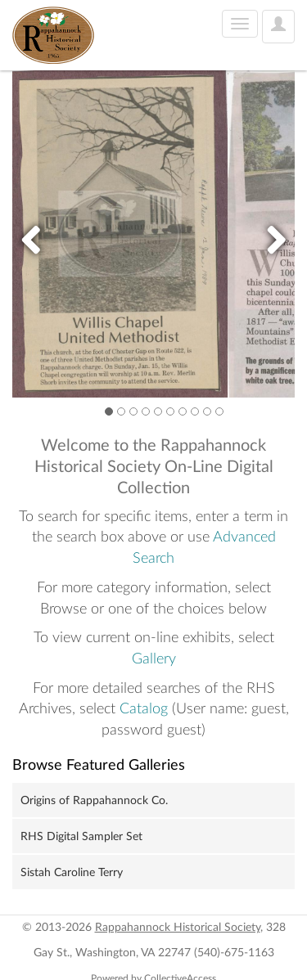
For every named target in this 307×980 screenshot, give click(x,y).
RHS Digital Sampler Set (81, 837)
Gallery (154, 659)
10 (219, 411)
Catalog (144, 709)
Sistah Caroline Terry (72, 873)
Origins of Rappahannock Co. (94, 801)
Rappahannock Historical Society (178, 928)
